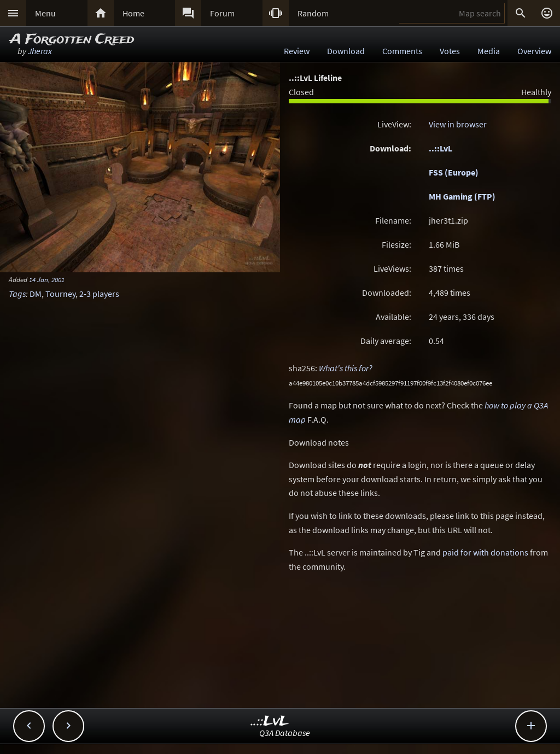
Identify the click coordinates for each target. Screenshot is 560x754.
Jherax (40, 51)
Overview (534, 51)
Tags (17, 294)
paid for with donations (485, 552)
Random (313, 13)
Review (297, 51)
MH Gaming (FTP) (462, 196)
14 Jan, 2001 (47, 279)
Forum (222, 13)
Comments (402, 51)
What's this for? (346, 368)
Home (133, 13)
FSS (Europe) (454, 172)
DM (36, 294)
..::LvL (441, 148)
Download (346, 51)
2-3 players (99, 294)
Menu (45, 13)
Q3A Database (285, 733)
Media (489, 51)
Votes (450, 51)
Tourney (60, 294)
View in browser (458, 124)
